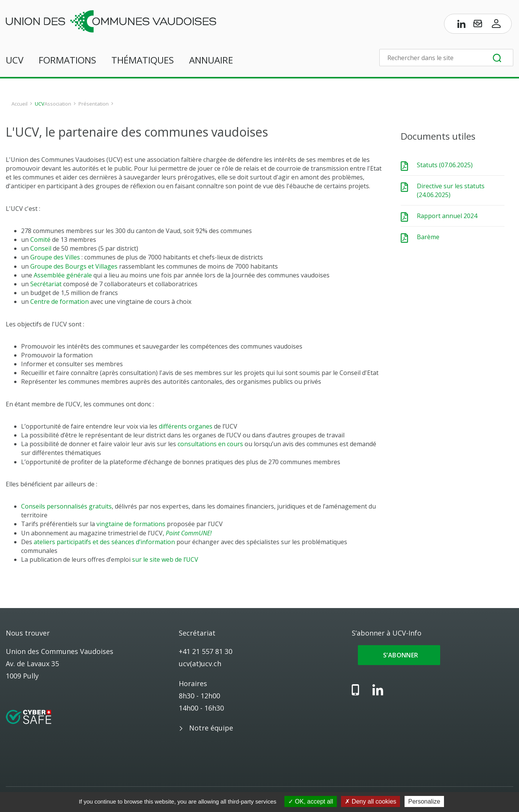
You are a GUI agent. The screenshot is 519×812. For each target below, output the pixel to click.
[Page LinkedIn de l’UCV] (462, 25)
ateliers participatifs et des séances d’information (104, 542)
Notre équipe (211, 728)
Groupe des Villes (55, 257)
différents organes (186, 426)
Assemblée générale (63, 275)
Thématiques (143, 60)
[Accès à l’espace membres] (496, 25)
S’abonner (399, 655)
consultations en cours (210, 444)
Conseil (41, 248)
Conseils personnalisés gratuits (66, 506)
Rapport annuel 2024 (447, 216)
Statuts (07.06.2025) (445, 165)
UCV (15, 60)
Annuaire (211, 60)
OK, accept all (311, 801)
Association (58, 104)
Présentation (94, 104)
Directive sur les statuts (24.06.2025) (451, 190)
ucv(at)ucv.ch (200, 664)
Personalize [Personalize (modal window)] (424, 801)
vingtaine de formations (131, 524)
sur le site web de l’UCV (165, 559)
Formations (67, 60)
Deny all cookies (370, 801)
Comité (40, 240)
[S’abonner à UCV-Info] (478, 25)
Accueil (20, 104)
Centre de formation (60, 302)
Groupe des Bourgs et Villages (74, 266)
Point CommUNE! (189, 533)
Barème (428, 237)
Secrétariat (46, 284)
